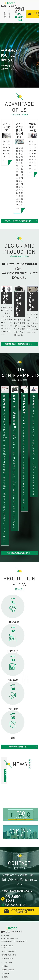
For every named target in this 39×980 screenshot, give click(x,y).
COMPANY (6, 973)
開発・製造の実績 (8, 959)
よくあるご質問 (7, 962)
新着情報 (5, 977)
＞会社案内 (5, 14)
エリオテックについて (9, 951)
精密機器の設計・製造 (9, 955)
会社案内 (5, 966)
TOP (4, 948)
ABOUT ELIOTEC (8, 970)
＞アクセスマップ (7, 946)
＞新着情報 (9, 14)
